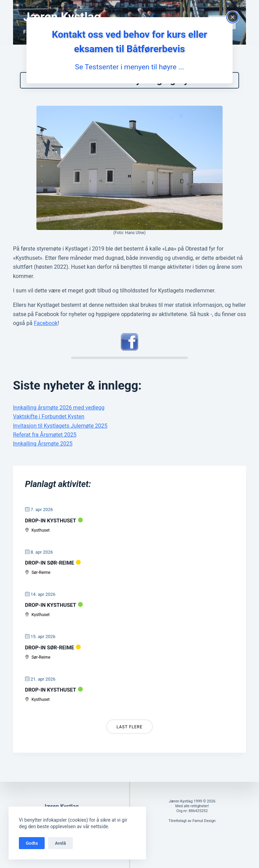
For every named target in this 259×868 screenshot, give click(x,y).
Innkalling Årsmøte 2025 (43, 452)
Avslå (60, 843)
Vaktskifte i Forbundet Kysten (49, 425)
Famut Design (204, 821)
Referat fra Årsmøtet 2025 (45, 443)
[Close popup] (233, 17)
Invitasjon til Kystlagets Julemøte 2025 (60, 434)
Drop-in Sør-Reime (50, 571)
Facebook (46, 331)
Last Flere (129, 735)
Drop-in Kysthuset (51, 529)
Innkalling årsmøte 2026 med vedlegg (59, 416)
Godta (32, 843)
